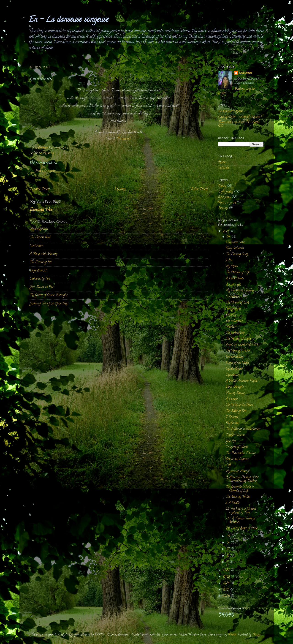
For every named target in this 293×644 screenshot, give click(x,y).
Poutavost (124, 139)
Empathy (231, 315)
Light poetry (46, 153)
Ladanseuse (245, 73)
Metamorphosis (39, 229)
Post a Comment (45, 171)
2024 (227, 583)
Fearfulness (232, 423)
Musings (223, 208)
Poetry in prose (227, 203)
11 (228, 562)
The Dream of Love (237, 303)
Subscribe (224, 168)
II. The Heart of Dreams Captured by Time (241, 511)
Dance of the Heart (237, 363)
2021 (226, 232)
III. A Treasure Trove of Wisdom (240, 520)
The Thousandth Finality (241, 453)
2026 (227, 596)
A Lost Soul (233, 285)
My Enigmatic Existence (240, 291)
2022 (227, 570)
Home (120, 189)
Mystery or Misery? (237, 471)
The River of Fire (236, 411)
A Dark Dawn (235, 279)
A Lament (232, 399)
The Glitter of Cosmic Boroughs (49, 295)
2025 (227, 590)
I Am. (229, 261)
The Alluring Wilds (238, 497)
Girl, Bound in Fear (42, 287)
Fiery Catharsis (235, 249)
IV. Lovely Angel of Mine (241, 529)
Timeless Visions (235, 435)
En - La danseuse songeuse (69, 20)
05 (229, 537)
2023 (227, 577)
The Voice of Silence (238, 351)
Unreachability (235, 357)
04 (229, 237)
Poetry (222, 186)
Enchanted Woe (41, 210)
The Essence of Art (41, 262)
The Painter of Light (238, 339)
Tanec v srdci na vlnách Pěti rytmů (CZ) (239, 124)
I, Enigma (232, 417)
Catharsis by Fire (40, 279)
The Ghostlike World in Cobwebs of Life (240, 489)
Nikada (232, 635)
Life (228, 465)
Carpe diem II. (38, 271)
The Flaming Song (237, 254)
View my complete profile (237, 91)
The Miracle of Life (237, 273)
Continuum (36, 246)
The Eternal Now (40, 238)
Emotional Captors (237, 459)
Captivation (233, 375)
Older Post (199, 189)
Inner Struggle (235, 387)
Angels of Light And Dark (242, 345)
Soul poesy (224, 197)
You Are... (231, 441)
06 (229, 543)
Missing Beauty (235, 393)
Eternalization (234, 321)
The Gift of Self (235, 333)
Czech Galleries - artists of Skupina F (240, 117)
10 (228, 556)
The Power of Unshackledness (243, 429)
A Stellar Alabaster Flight (241, 381)
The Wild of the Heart (239, 405)
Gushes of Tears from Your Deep (49, 304)
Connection (232, 297)
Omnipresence (233, 309)
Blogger (257, 635)
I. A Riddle (233, 503)
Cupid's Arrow (234, 369)
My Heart (232, 267)
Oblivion (231, 327)
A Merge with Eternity (43, 254)
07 (229, 549)
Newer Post (40, 189)
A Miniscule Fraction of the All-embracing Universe (242, 479)
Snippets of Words (237, 447)
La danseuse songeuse (230, 111)
